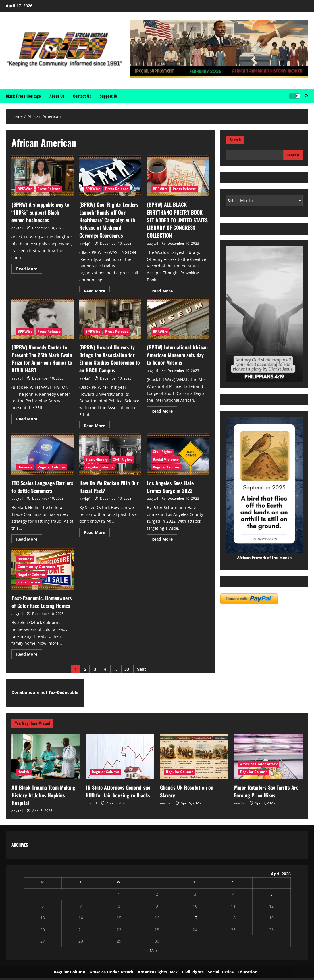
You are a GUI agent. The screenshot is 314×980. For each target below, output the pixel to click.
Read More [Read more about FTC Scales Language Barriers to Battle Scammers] (29, 537)
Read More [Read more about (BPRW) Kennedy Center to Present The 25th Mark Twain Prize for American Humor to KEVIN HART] (29, 415)
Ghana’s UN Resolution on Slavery (191, 785)
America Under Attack (259, 762)
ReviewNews (205, 974)
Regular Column (51, 467)
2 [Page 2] (85, 668)
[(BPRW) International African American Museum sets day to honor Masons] (178, 318)
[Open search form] (306, 96)
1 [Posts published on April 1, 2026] (119, 884)
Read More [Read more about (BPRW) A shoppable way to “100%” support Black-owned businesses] (29, 265)
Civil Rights (122, 459)
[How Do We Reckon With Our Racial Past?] (110, 454)
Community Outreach (36, 567)
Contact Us (82, 96)
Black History (97, 459)
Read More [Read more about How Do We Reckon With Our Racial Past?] (97, 530)
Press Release (49, 189)
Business (25, 467)
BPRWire (25, 189)
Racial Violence (166, 459)
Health (23, 770)
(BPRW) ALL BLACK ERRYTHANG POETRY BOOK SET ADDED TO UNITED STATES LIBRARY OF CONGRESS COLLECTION (176, 215)
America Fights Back (158, 961)
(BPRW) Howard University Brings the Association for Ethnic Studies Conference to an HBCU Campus (110, 357)
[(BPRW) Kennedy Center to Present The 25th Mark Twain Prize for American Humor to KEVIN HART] (43, 318)
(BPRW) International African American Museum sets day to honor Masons (175, 354)
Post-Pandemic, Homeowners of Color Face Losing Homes (41, 601)
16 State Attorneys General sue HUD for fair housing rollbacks (120, 789)
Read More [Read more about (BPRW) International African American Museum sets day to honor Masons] (164, 408)
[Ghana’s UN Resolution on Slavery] (194, 755)
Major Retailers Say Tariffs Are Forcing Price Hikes (262, 789)
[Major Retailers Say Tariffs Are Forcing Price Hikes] (268, 755)
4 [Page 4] (105, 668)
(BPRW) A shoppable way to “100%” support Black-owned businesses (39, 211)
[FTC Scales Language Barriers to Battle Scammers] (43, 454)
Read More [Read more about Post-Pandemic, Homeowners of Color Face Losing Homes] (29, 652)
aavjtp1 (17, 226)
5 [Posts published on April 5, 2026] (271, 884)
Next (141, 668)
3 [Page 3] (95, 668)
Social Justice (29, 582)
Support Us (109, 96)
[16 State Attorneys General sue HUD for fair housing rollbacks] (120, 755)
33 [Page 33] (127, 668)
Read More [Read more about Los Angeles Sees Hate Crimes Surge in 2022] (164, 537)
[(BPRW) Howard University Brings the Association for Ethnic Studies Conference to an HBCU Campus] (110, 318)
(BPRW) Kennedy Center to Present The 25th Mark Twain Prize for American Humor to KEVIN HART (38, 357)
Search (235, 140)
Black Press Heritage (23, 96)
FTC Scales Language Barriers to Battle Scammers (41, 486)
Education (247, 961)
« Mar (152, 940)
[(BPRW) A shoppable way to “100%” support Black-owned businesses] (43, 176)
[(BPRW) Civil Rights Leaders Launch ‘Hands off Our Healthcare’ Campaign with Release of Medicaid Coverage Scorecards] (110, 176)
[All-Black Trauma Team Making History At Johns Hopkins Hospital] (46, 755)
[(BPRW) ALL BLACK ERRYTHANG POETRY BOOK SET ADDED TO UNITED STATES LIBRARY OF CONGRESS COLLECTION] (178, 176)
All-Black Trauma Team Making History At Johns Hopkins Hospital (44, 789)
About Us (57, 96)
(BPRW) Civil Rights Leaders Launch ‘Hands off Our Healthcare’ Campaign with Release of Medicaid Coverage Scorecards (107, 218)
